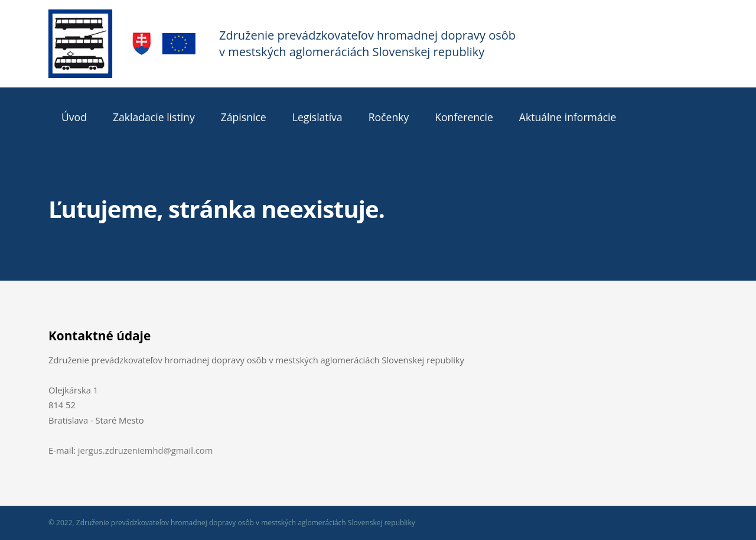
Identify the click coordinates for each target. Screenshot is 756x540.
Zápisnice (244, 117)
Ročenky (389, 117)
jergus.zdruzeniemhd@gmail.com (146, 450)
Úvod (74, 117)
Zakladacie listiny (154, 117)
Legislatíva (317, 117)
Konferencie (464, 117)
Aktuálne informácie (568, 117)
